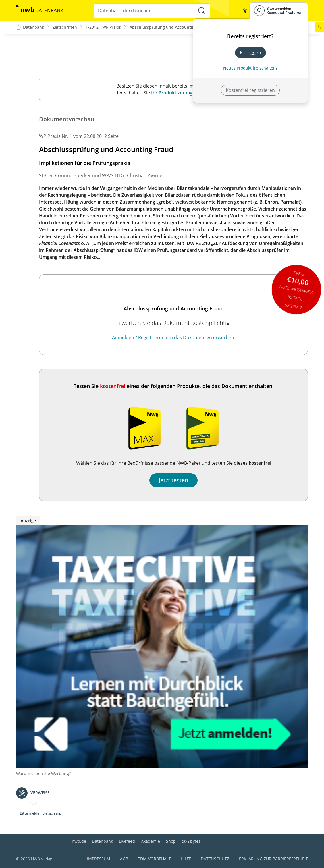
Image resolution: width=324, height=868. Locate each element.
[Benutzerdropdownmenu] (279, 10)
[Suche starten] (201, 11)
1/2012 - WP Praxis (103, 27)
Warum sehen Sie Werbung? (43, 774)
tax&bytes (191, 841)
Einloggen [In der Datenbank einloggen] (250, 53)
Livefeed (127, 841)
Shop (171, 841)
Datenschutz (215, 859)
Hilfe (186, 859)
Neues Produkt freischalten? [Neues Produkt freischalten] (250, 68)
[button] (245, 11)
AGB (124, 859)
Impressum (99, 859)
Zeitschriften (65, 27)
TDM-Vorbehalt (154, 859)
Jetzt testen (173, 480)
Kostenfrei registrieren (250, 90)
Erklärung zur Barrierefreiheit (273, 859)
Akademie (151, 841)
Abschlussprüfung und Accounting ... (166, 27)
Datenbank (102, 841)
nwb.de (79, 841)
